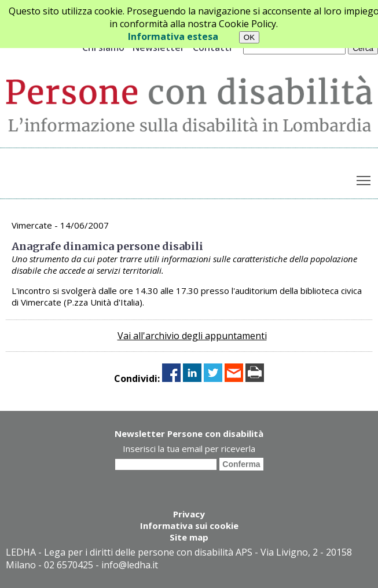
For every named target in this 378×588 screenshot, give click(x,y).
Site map (189, 537)
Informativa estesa (173, 36)
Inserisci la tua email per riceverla (189, 449)
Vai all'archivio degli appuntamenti (192, 336)
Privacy (189, 514)
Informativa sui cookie (189, 525)
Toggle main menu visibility (364, 178)
